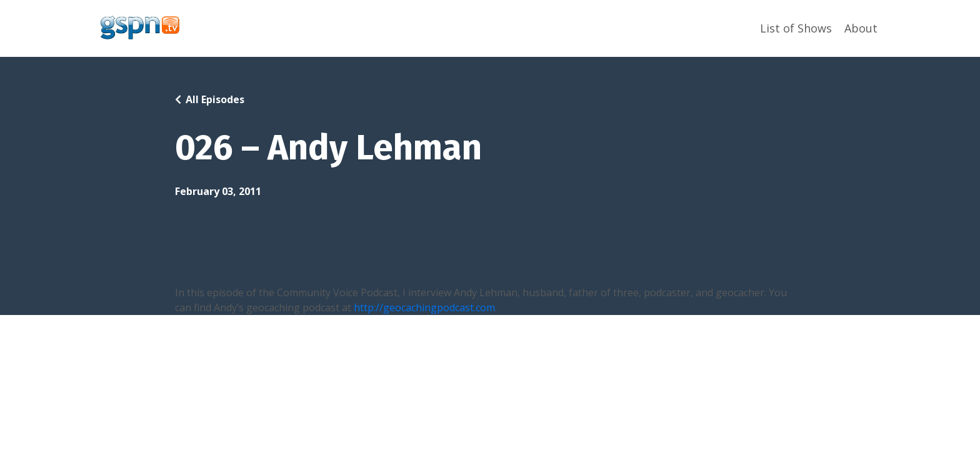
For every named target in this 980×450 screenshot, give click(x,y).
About (861, 28)
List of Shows (796, 28)
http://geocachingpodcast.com (424, 307)
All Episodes (215, 99)
